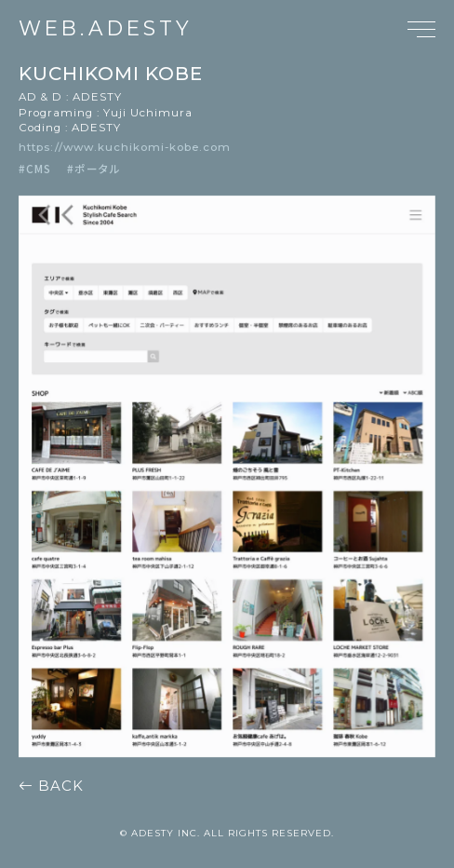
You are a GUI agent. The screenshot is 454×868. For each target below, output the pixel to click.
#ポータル (94, 168)
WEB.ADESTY (106, 29)
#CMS (35, 168)
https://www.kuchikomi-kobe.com (125, 147)
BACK (51, 786)
